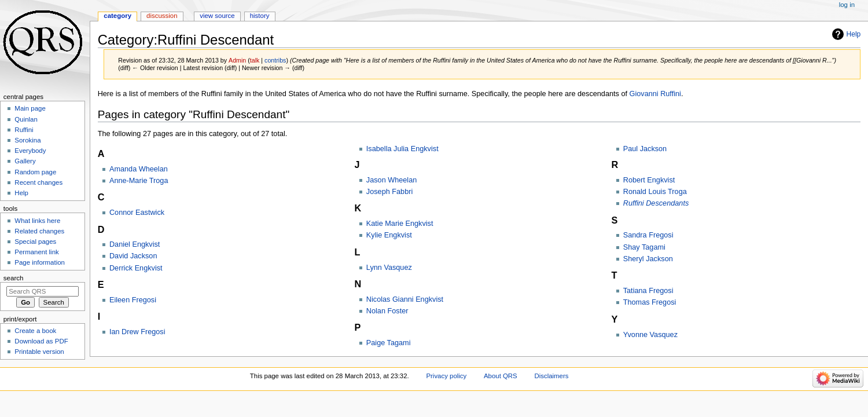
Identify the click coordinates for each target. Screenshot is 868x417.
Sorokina (27, 140)
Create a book (35, 331)
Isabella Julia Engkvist (402, 149)
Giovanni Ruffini (655, 94)
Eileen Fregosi (133, 300)
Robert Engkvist (649, 180)
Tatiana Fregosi (648, 291)
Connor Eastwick (137, 213)
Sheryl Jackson (648, 259)
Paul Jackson (645, 149)
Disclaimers (551, 376)
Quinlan (26, 119)
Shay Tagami (644, 247)
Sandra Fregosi (648, 235)
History (260, 16)
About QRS (501, 376)
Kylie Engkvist (389, 235)
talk (255, 60)
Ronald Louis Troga (655, 192)
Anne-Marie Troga (139, 181)
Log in (847, 5)
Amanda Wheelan (139, 169)
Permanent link (36, 252)
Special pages (35, 242)
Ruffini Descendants (656, 203)
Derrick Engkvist (136, 268)
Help (854, 34)
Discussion (162, 16)
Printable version (39, 352)
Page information (40, 262)
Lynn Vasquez (389, 268)
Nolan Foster (387, 311)
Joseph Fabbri (389, 192)
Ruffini (24, 130)
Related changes (39, 231)
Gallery (25, 161)
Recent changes (38, 182)
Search (14, 278)
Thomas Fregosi (650, 302)
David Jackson (133, 256)
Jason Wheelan (391, 180)
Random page (35, 172)
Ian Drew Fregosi (137, 332)
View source (217, 16)
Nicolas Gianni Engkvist (405, 299)
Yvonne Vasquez (650, 335)
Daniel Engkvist (135, 244)
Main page (30, 108)
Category (117, 16)
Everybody (30, 151)
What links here (37, 221)
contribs (275, 60)
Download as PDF (41, 341)
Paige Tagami (389, 343)
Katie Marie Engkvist (400, 224)
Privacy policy (446, 376)
